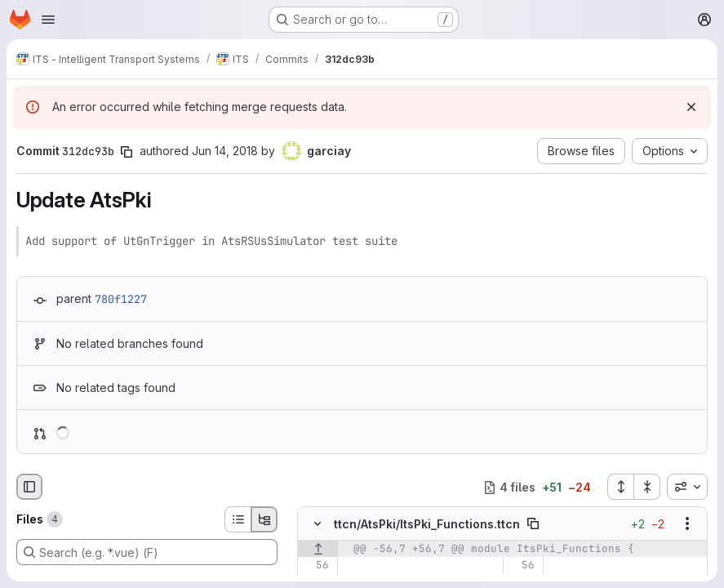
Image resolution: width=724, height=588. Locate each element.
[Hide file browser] (29, 487)
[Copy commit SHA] (127, 152)
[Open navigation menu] (48, 20)
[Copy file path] (533, 523)
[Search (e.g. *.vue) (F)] (147, 552)
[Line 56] (315, 565)
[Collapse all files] (647, 487)
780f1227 (121, 299)
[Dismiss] (691, 107)
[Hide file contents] (318, 523)
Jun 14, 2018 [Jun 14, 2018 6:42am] (225, 151)
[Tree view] (264, 519)
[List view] (238, 519)
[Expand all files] (620, 487)
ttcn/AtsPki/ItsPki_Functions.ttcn (427, 524)
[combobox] (687, 487)
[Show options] (687, 523)
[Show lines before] (318, 549)
